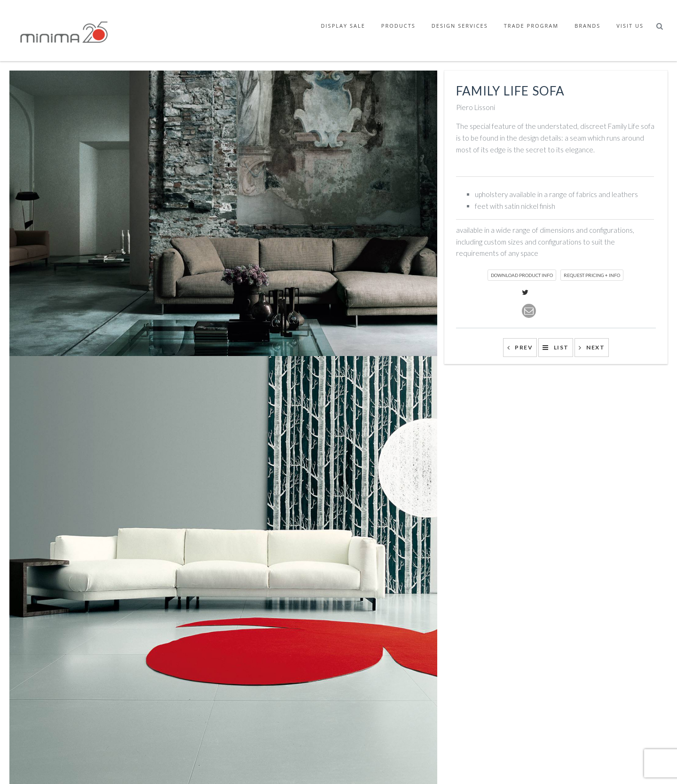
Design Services (460, 26)
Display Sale (343, 26)
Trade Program (531, 26)
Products (398, 26)
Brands (587, 26)
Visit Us (630, 26)
